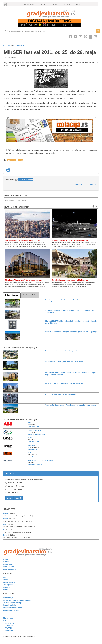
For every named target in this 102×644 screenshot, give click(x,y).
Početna (6, 46)
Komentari (10, 509)
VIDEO (78, 4)
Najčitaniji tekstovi (30, 295)
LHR (30, 453)
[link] (51, 14)
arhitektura (12, 160)
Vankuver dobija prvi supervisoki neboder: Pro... (23, 241)
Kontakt (6, 562)
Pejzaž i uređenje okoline (13, 608)
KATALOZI (68, 4)
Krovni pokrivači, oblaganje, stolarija (17, 600)
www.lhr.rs (32, 457)
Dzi (5, 530)
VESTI (43, 4)
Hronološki (79, 184)
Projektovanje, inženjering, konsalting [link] (17, 200)
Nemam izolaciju (14, 493)
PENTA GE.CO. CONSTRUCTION (40, 460)
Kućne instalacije (10, 605)
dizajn (21, 160)
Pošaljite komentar (26, 180)
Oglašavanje (8, 564)
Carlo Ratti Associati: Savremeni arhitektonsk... (70, 280)
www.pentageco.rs (35, 464)
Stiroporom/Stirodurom (16, 486)
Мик (5, 524)
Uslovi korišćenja (10, 569)
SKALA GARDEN (35, 430)
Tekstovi (6, 580)
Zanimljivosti (18, 46)
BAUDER (32, 445)
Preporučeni (92, 184)
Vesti (5, 577)
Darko (6, 535)
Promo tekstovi (9, 582)
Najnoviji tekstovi (12, 295)
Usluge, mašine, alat (11, 610)
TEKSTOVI (55, 5)
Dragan (6, 513)
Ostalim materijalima (15, 489)
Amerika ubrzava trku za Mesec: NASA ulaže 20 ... (71, 241)
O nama (6, 559)
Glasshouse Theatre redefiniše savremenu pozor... (24, 280)
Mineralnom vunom (15, 483)
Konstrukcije (8, 598)
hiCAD (31, 438)
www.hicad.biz (34, 442)
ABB (30, 423)
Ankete (6, 590)
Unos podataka (9, 567)
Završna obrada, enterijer (13, 603)
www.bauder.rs (34, 449)
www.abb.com (33, 427)
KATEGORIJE (31, 5)
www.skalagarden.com (37, 434)
